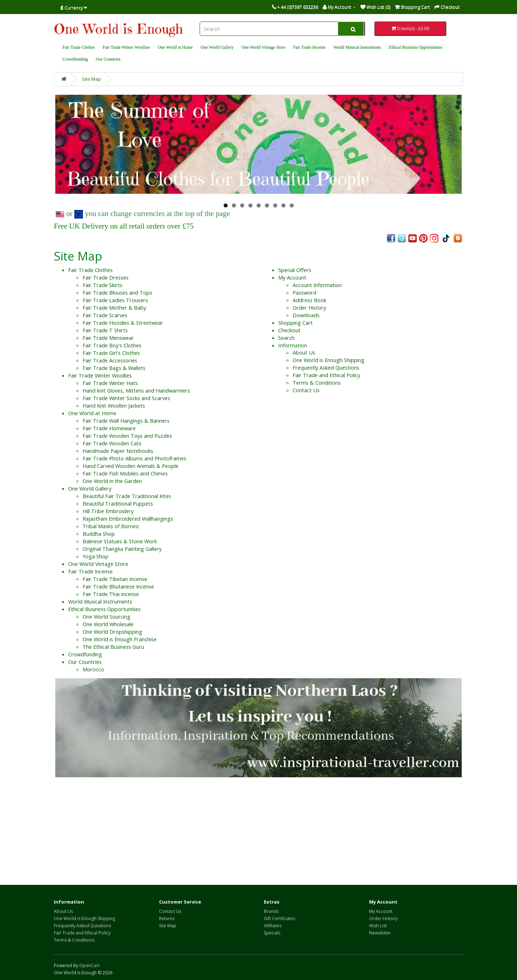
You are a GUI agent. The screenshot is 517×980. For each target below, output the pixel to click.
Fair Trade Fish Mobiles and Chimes (125, 473)
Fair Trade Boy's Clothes (112, 345)
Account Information (317, 285)
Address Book (309, 300)
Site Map (91, 79)
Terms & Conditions (317, 383)
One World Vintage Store (264, 47)
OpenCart (89, 965)
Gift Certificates (280, 918)
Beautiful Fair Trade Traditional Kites (127, 496)
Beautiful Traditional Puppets (118, 504)
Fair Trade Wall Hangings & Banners (126, 421)
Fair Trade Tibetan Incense (115, 579)
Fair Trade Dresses (106, 278)
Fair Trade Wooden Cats (112, 443)
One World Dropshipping (112, 632)
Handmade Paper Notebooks (118, 451)
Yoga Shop (96, 556)
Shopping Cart (295, 323)
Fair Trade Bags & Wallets (114, 368)
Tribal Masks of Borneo (111, 526)
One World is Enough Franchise (120, 639)
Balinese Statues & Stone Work (120, 541)
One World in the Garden (112, 481)
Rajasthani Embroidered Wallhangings (128, 519)
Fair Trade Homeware (109, 428)
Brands (271, 911)
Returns (167, 918)
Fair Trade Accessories (110, 360)
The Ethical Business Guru (113, 647)
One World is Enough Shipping (329, 360)
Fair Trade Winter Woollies (126, 47)
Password (304, 293)
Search (286, 338)
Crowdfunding (75, 59)
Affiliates (273, 926)
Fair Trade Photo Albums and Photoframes (134, 458)
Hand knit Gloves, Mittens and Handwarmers (136, 391)
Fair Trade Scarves (105, 315)
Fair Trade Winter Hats (110, 383)
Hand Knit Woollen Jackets (114, 406)
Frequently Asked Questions (326, 368)
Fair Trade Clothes (79, 47)
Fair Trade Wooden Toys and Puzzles (127, 436)
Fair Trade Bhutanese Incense (118, 587)
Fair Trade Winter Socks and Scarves (126, 398)
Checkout (289, 330)
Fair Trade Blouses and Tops (117, 293)
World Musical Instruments (357, 47)
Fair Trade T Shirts (105, 330)
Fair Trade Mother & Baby (114, 308)
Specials (272, 933)
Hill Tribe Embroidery (108, 511)
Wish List (378, 926)
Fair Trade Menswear (108, 338)
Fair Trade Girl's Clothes (111, 353)
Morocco (93, 669)
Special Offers (295, 270)
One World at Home (175, 47)
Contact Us (306, 390)
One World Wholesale (108, 624)
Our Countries (108, 59)
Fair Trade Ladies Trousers (115, 300)
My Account (292, 278)
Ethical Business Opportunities (416, 47)
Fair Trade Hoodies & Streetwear (123, 323)
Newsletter (380, 933)
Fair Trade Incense (309, 47)
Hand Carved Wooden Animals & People (131, 466)
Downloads (306, 315)
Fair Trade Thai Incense (111, 594)
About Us (304, 353)
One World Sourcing (106, 617)
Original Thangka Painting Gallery (122, 549)
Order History (309, 308)
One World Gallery (217, 47)
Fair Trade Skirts (103, 285)
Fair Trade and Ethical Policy (326, 375)
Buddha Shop (99, 534)
